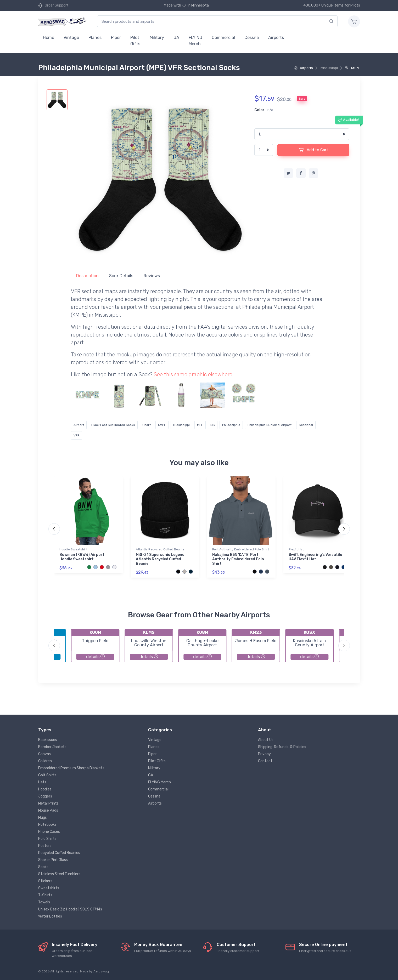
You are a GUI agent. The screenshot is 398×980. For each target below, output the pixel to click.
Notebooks (47, 825)
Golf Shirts (47, 775)
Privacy (264, 754)
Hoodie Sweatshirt (73, 549)
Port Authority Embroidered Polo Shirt (241, 549)
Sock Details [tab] (121, 276)
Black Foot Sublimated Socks (113, 425)
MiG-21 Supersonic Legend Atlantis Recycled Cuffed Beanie (160, 559)
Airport (79, 425)
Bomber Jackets (52, 747)
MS (213, 425)
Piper (116, 38)
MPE (200, 425)
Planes (95, 38)
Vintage (71, 38)
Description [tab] (87, 276)
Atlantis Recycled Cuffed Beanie (160, 549)
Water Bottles (50, 916)
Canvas (44, 754)
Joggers (45, 796)
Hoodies (45, 789)
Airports (276, 38)
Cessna (252, 38)
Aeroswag (101, 971)
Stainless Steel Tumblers (59, 874)
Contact (265, 761)
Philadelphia (231, 425)
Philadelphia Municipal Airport (270, 425)
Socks (43, 867)
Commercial (223, 38)
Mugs (43, 817)
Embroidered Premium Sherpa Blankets (71, 768)
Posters (45, 846)
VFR (77, 435)
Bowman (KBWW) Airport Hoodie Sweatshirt (82, 557)
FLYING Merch (195, 41)
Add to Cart (313, 150)
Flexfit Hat (296, 549)
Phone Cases (49, 832)
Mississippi (181, 425)
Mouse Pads (48, 810)
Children (45, 761)
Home (49, 38)
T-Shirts (45, 895)
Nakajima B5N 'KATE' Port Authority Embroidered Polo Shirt (238, 559)
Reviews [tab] (152, 276)
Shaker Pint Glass (53, 860)
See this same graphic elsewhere (193, 374)
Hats (42, 782)
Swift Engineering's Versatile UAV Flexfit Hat (315, 557)
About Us (266, 740)
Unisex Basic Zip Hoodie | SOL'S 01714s (70, 909)
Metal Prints (48, 803)
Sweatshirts (49, 888)
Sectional (306, 425)
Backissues (48, 740)
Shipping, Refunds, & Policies (282, 747)
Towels (44, 902)
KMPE (352, 68)
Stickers (45, 881)
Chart (147, 425)
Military (157, 38)
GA (176, 38)
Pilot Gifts (135, 41)
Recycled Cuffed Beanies (59, 853)
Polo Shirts (47, 839)
